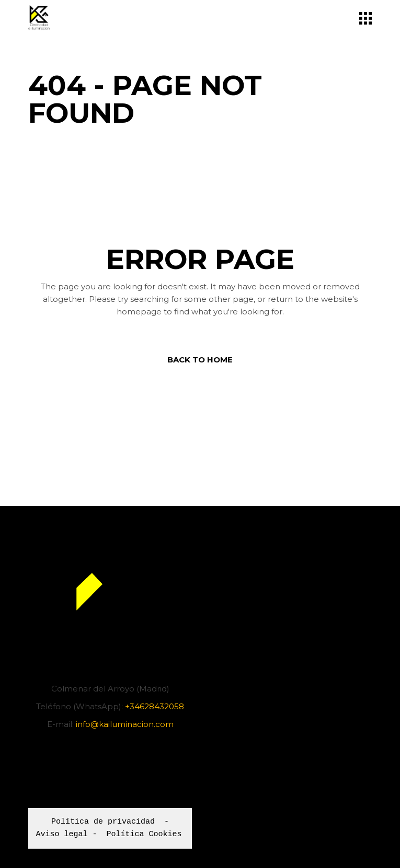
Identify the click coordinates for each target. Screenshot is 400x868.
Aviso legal (62, 835)
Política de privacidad (103, 822)
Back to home (200, 360)
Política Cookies (144, 835)
